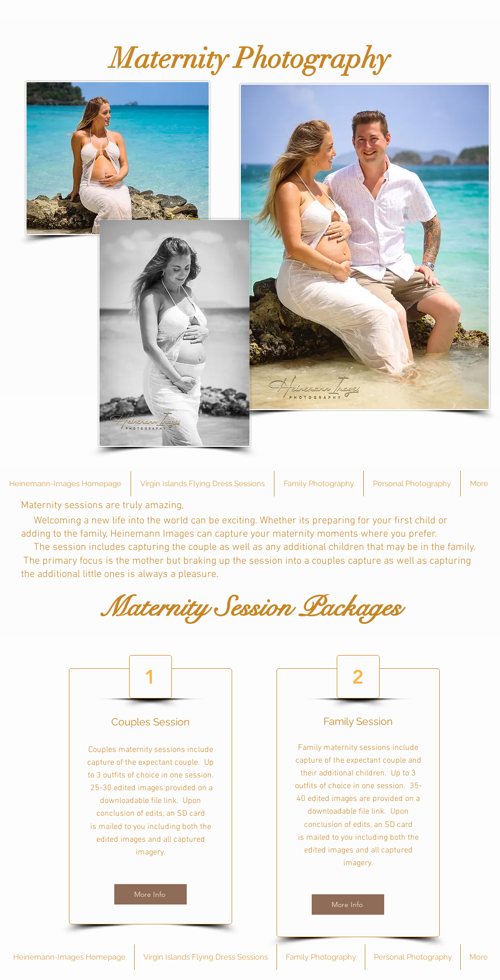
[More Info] (151, 894)
